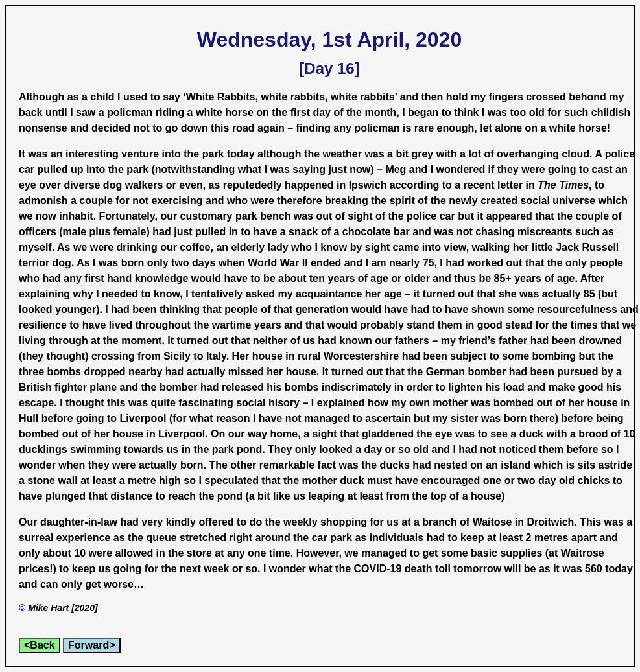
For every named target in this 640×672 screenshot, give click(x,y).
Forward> (91, 645)
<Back (40, 645)
